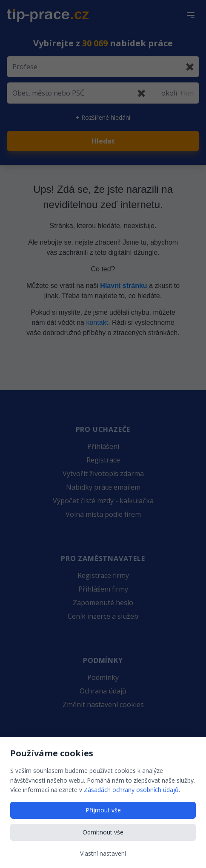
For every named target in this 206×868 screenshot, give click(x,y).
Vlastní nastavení (103, 853)
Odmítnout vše (103, 832)
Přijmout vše (103, 810)
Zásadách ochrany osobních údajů (131, 790)
